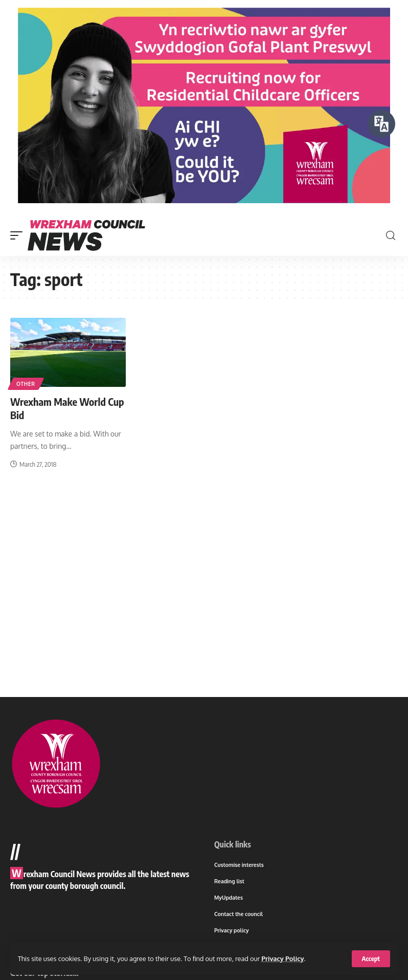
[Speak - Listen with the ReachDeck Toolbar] (381, 124)
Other (26, 384)
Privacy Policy (282, 959)
